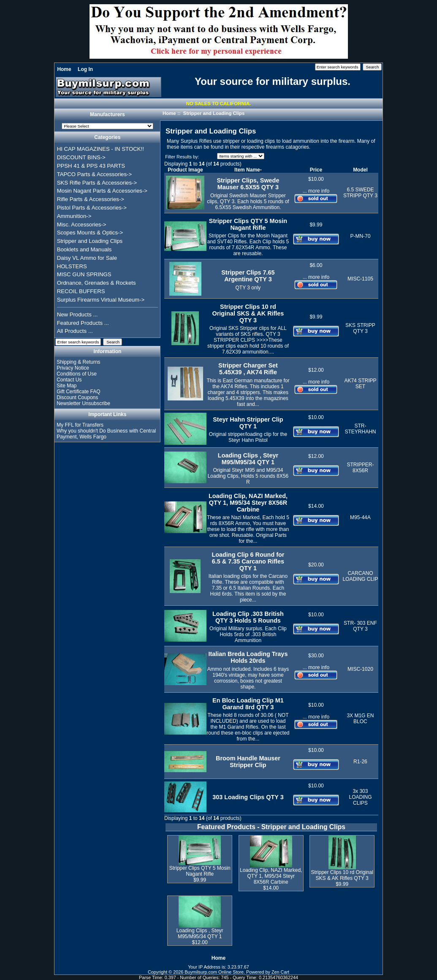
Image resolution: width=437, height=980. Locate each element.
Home (64, 69)
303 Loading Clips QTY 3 (248, 797)
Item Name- (248, 170)
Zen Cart (280, 972)
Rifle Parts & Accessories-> (91, 199)
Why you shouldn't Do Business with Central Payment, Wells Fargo (106, 434)
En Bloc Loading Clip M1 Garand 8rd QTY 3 (248, 704)
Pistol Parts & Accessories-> (92, 208)
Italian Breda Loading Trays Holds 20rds (248, 657)
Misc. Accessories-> (82, 225)
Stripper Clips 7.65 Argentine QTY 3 (248, 276)
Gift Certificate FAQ (78, 392)
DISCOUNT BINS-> (81, 157)
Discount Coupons (77, 397)
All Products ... (75, 331)
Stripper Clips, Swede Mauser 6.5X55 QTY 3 (248, 184)
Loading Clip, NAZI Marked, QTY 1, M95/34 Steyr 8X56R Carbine (248, 503)
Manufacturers (107, 115)
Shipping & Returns (78, 362)
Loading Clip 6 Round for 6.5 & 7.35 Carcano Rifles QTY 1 (248, 561)
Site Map (66, 386)
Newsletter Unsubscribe (83, 403)
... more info (316, 191)
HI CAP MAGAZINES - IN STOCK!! (100, 149)
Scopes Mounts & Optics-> (90, 233)
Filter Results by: (182, 157)
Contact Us (69, 380)
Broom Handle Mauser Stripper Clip (248, 762)
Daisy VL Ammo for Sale (87, 258)
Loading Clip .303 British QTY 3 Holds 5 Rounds (248, 617)
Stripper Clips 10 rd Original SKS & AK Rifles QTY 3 (248, 313)
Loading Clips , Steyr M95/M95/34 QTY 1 (248, 459)
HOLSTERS (72, 266)
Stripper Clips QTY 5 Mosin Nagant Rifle (248, 224)
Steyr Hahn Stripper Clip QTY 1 (248, 423)
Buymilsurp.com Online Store (214, 972)
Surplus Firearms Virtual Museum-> (101, 300)
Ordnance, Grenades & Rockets (96, 283)
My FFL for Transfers (80, 425)
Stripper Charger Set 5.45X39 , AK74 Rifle (248, 369)
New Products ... (77, 314)
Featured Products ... (83, 323)
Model (360, 170)
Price (316, 170)
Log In (85, 69)
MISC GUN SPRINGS (84, 274)
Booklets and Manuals (84, 249)
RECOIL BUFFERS (81, 291)
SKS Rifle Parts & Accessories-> (97, 183)
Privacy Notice (73, 368)
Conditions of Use (77, 374)
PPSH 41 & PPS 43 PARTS (91, 166)
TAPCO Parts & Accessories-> (94, 174)
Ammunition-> (74, 216)
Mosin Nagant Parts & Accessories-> (102, 191)
